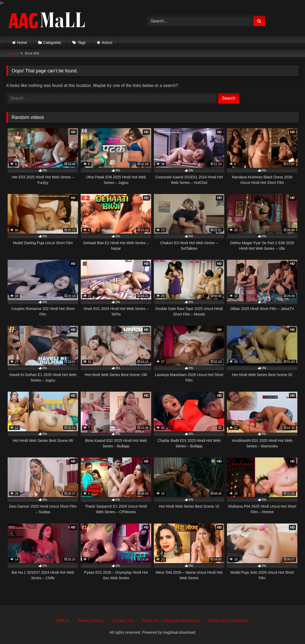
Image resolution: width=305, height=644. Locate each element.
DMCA (63, 621)
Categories (52, 43)
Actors (107, 43)
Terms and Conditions (228, 621)
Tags (82, 43)
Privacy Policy (90, 621)
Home (22, 43)
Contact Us (123, 621)
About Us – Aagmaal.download (170, 621)
